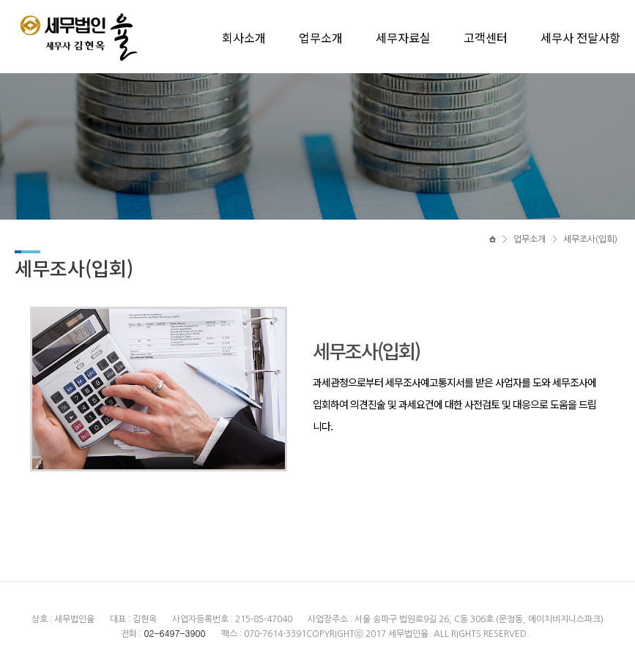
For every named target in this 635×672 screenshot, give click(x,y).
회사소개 (244, 37)
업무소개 (321, 37)
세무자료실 (403, 37)
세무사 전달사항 (580, 37)
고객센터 (486, 37)
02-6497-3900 (174, 633)
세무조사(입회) (590, 239)
